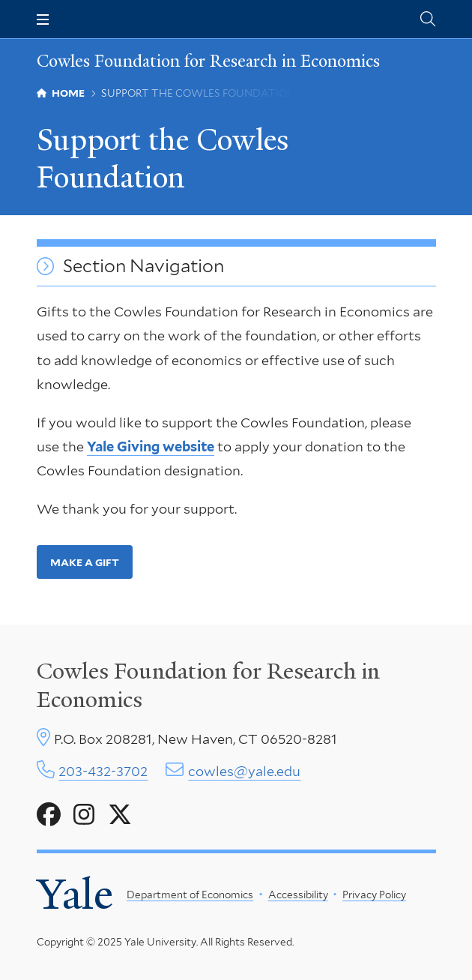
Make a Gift (84, 562)
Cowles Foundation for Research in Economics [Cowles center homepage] (208, 685)
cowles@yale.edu (244, 771)
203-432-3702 (103, 771)
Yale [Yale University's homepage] (75, 894)
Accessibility (297, 895)
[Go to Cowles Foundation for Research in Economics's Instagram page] (84, 815)
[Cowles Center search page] (428, 19)
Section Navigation (143, 266)
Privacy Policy (374, 895)
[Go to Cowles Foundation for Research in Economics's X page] (120, 815)
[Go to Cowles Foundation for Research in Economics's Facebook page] (49, 815)
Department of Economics (190, 895)
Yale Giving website (151, 447)
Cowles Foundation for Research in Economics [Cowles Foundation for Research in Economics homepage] (208, 61)
